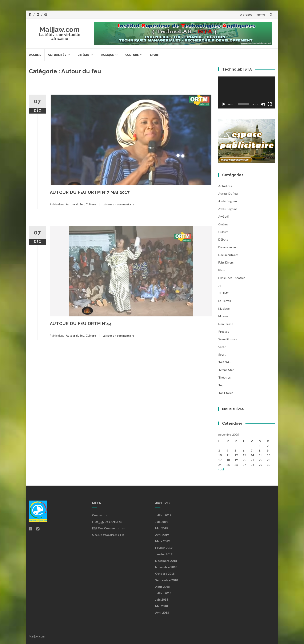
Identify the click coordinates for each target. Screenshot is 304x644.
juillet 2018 (163, 593)
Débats (223, 239)
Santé (222, 347)
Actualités (57, 55)
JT (220, 286)
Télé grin (224, 362)
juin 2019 (162, 522)
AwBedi (223, 216)
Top (221, 385)
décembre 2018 (166, 561)
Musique (107, 55)
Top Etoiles (226, 393)
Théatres (225, 377)
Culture (132, 55)
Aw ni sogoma (228, 201)
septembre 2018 (167, 580)
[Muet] (263, 104)
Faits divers (226, 262)
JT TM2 (223, 293)
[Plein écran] (270, 104)
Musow (223, 316)
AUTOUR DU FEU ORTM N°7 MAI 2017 (90, 192)
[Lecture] (224, 104)
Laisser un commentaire (119, 204)
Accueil (35, 55)
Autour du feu (75, 204)
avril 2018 (162, 613)
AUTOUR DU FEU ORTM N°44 (81, 324)
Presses (224, 331)
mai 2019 (161, 528)
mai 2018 (161, 606)
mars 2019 (162, 541)
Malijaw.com (60, 29)
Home (261, 15)
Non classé (226, 324)
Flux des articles (107, 522)
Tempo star (226, 370)
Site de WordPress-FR (108, 535)
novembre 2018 (166, 567)
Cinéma (83, 55)
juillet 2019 (163, 515)
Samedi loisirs (228, 339)
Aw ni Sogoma (228, 209)
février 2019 (164, 548)
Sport (155, 55)
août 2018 (162, 587)
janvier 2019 (164, 554)
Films (222, 270)
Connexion (100, 515)
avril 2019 (162, 535)
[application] (247, 92)
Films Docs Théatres (232, 278)
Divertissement (229, 247)
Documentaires (228, 255)
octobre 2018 (165, 574)
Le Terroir (225, 301)
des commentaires (108, 528)
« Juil (221, 469)
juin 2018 (162, 599)
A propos (246, 15)
